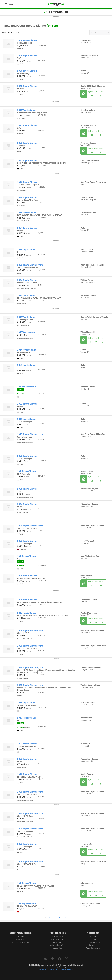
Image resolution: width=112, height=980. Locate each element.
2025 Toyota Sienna (27, 143)
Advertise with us (58, 936)
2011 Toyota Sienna (27, 387)
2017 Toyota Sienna (27, 213)
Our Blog (93, 939)
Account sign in (58, 948)
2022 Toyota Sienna (27, 86)
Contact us (93, 936)
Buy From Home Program (93, 942)
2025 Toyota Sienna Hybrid (30, 265)
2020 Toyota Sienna (27, 71)
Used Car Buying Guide (21, 942)
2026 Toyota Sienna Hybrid (30, 668)
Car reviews (21, 939)
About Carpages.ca (93, 948)
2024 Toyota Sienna (27, 56)
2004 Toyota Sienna (27, 40)
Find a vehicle (21, 936)
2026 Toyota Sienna (27, 197)
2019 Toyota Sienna (27, 419)
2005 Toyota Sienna (27, 576)
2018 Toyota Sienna (27, 295)
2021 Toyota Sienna (27, 365)
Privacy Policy (43, 970)
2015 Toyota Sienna (27, 110)
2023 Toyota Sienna (27, 125)
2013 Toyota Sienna (27, 250)
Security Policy (54, 970)
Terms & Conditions (67, 970)
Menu (9, 4)
